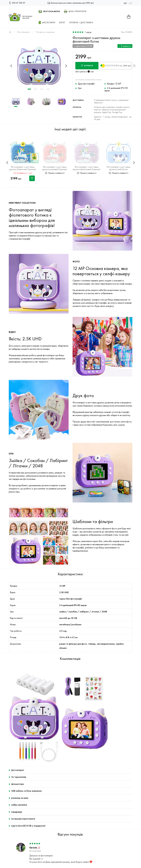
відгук (88, 32)
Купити (87, 66)
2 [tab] (36, 89)
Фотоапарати (24, 32)
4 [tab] (48, 89)
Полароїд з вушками (45, 32)
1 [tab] (29, 89)
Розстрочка (116, 66)
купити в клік (87, 72)
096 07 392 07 (17, 3)
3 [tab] (42, 89)
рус (131, 3)
